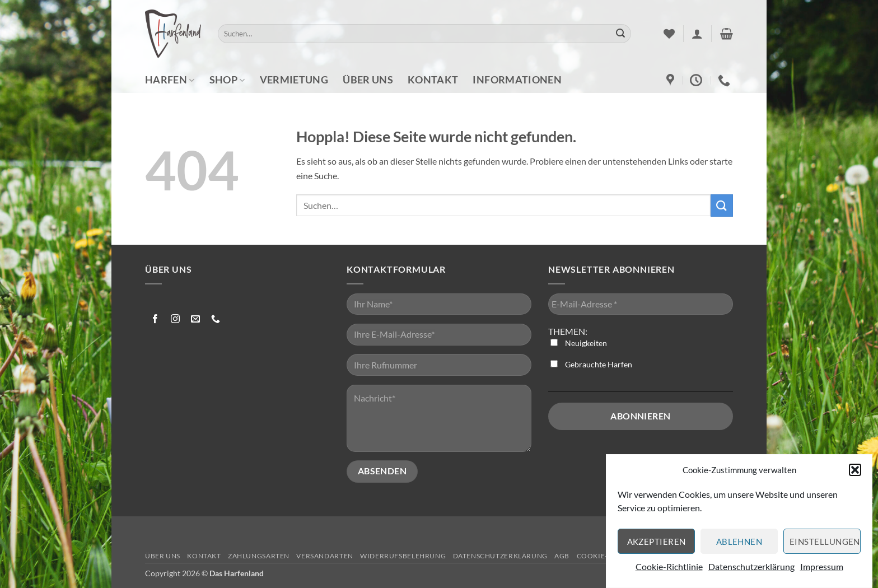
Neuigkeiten (579, 343)
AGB (562, 556)
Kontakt (433, 80)
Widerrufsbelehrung (403, 556)
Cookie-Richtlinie (669, 571)
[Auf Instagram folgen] (176, 319)
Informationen (517, 80)
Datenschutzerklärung (751, 571)
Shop (227, 80)
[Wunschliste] (669, 34)
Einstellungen (825, 546)
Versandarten (324, 556)
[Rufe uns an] (216, 319)
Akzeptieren (657, 546)
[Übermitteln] (620, 34)
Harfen (170, 80)
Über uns (368, 80)
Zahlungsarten (259, 556)
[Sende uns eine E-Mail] (196, 319)
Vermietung (294, 80)
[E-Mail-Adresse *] (641, 304)
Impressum (822, 571)
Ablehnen (739, 546)
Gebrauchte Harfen (591, 364)
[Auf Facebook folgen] (155, 319)
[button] (855, 474)
